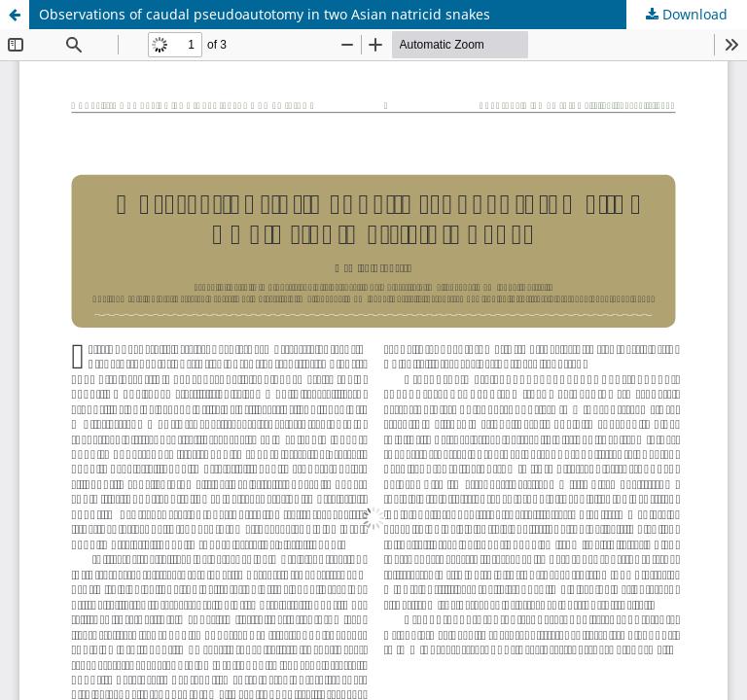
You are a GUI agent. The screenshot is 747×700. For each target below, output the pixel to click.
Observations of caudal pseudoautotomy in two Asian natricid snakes (265, 14)
